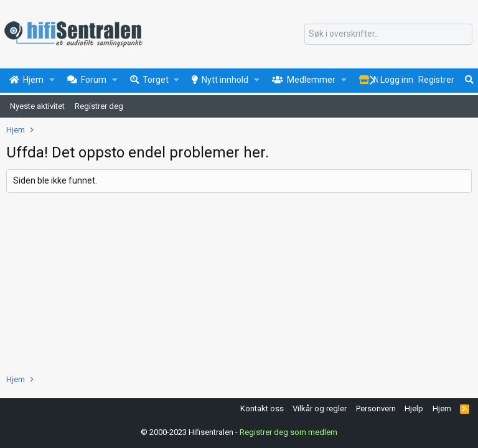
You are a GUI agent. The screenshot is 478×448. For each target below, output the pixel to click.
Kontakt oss (262, 408)
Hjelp (414, 408)
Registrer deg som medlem (288, 432)
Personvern (376, 408)
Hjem (442, 408)
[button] (52, 80)
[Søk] (388, 34)
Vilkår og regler (320, 408)
